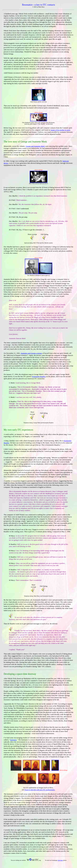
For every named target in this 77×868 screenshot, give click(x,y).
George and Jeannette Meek (35, 146)
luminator (13, 740)
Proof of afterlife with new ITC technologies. (40, 790)
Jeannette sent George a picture (31, 353)
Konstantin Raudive (39, 376)
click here (60, 860)
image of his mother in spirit (60, 130)
